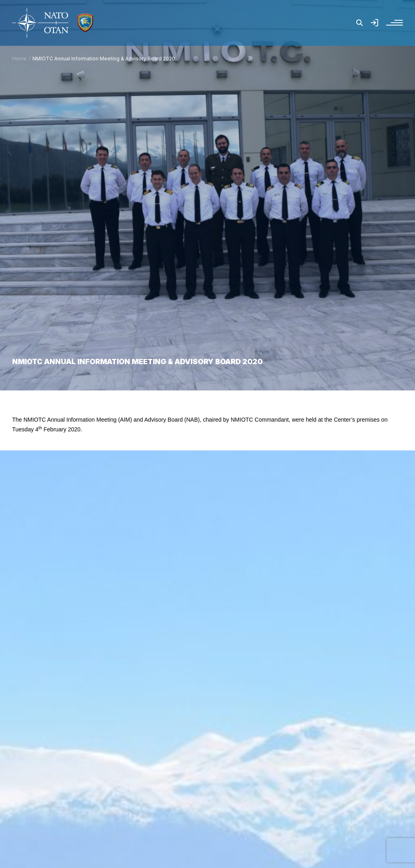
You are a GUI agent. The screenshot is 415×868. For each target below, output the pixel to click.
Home (19, 59)
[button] (359, 23)
